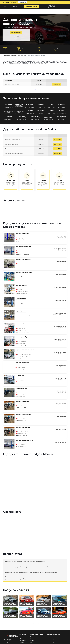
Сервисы (22, 642)
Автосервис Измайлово (23, 427)
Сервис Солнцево (21, 389)
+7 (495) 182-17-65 (35, 120)
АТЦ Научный (30, 110)
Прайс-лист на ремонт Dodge (35, 89)
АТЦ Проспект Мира (61, 116)
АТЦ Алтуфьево (51, 110)
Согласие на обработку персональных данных (52, 640)
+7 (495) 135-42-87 (22, 120)
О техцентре (22, 637)
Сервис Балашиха (21, 311)
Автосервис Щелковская (23, 259)
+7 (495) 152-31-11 (61, 114)
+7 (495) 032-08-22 (19, 108)
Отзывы (21, 639)
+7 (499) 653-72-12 (19, 114)
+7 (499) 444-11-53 (9, 108)
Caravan (32, 637)
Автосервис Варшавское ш (24, 414)
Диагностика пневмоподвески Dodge (14, 153)
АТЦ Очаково (61, 110)
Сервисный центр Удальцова (25, 350)
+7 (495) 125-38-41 (8, 120)
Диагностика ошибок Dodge (12, 144)
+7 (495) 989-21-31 (51, 108)
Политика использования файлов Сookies (52, 637)
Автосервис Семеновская (24, 272)
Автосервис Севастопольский (25, 324)
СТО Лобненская (21, 298)
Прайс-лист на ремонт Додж (53, 635)
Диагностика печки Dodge (11, 149)
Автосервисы (23, 640)
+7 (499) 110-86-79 (40, 114)
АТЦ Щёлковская (30, 105)
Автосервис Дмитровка (23, 234)
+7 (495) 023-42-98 (61, 120)
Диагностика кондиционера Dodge (13, 140)
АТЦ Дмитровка (9, 105)
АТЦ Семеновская (40, 105)
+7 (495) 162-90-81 (30, 108)
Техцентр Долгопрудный (23, 246)
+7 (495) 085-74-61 (40, 108)
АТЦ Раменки (22, 116)
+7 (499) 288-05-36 (30, 114)
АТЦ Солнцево (9, 116)
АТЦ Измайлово (48, 116)
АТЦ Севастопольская (19, 110)
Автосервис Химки (21, 285)
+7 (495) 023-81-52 (51, 114)
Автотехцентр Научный (23, 337)
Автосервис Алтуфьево (23, 363)
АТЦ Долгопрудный (19, 104)
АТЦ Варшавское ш (35, 116)
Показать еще (35, 623)
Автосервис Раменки (22, 401)
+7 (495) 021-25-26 (48, 120)
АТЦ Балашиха (9, 110)
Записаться (57, 84)
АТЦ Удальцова (40, 110)
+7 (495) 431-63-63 (9, 114)
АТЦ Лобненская (61, 105)
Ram (31, 642)
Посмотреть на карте (32, 7)
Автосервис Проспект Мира (24, 440)
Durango (32, 640)
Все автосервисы (16, 33)
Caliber (32, 639)
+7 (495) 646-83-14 (61, 108)
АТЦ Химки (51, 105)
